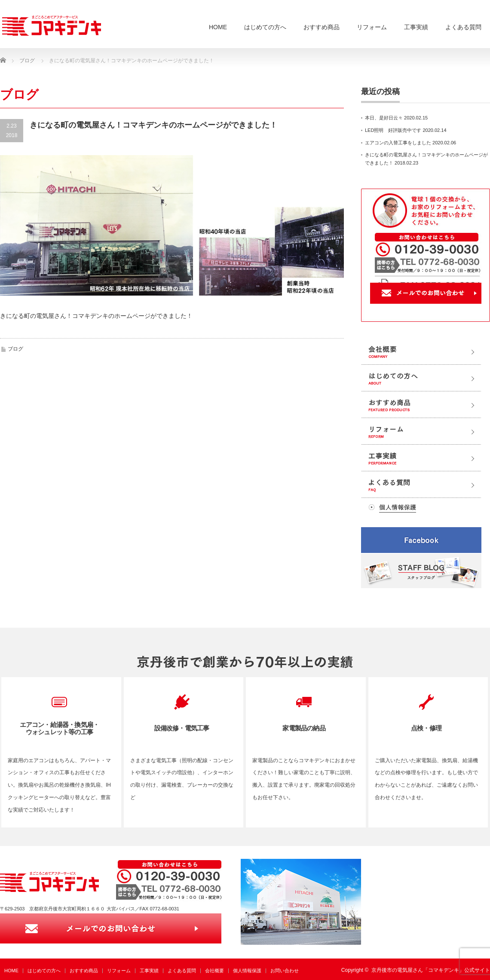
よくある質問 (463, 27)
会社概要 (214, 971)
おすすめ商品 (322, 27)
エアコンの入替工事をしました (398, 143)
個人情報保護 (247, 971)
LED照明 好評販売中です (393, 130)
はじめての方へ (265, 27)
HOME (218, 27)
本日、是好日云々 (384, 118)
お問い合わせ (285, 971)
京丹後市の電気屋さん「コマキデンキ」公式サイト (431, 970)
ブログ (15, 349)
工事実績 (416, 27)
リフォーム (372, 27)
